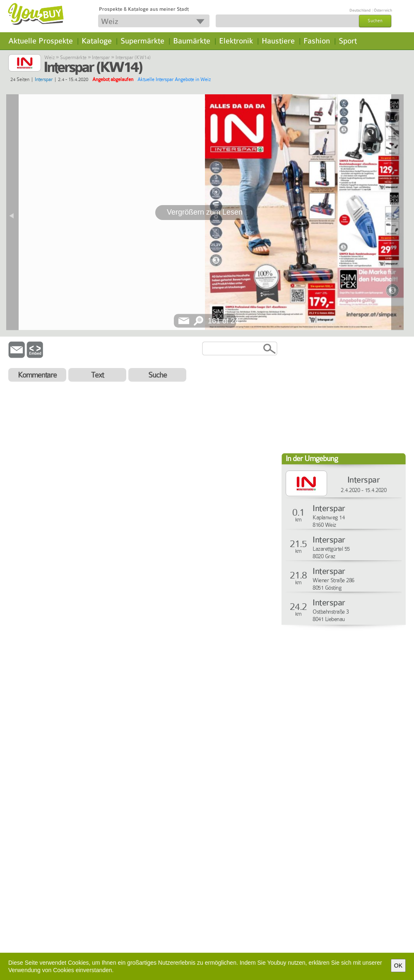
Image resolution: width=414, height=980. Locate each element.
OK (398, 966)
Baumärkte (192, 41)
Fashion (317, 41)
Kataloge (97, 41)
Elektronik (236, 41)
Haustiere (278, 41)
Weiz (49, 57)
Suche (158, 375)
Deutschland (360, 10)
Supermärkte (142, 41)
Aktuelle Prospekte (41, 41)
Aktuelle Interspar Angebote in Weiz (174, 79)
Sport (348, 41)
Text (97, 375)
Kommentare (37, 375)
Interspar (101, 57)
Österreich (383, 10)
